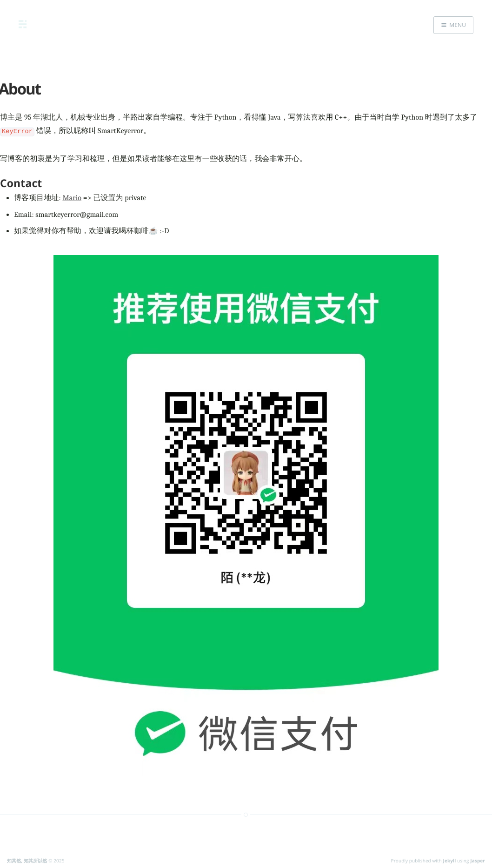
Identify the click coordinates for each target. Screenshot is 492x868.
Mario (72, 196)
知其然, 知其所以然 (27, 859)
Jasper (478, 859)
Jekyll (450, 859)
